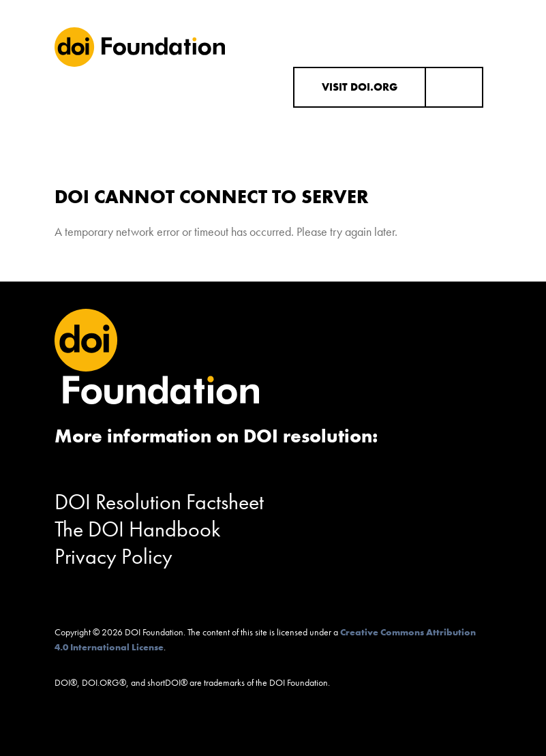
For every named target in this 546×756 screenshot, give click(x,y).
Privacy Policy (113, 557)
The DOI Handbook (138, 529)
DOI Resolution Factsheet (159, 502)
